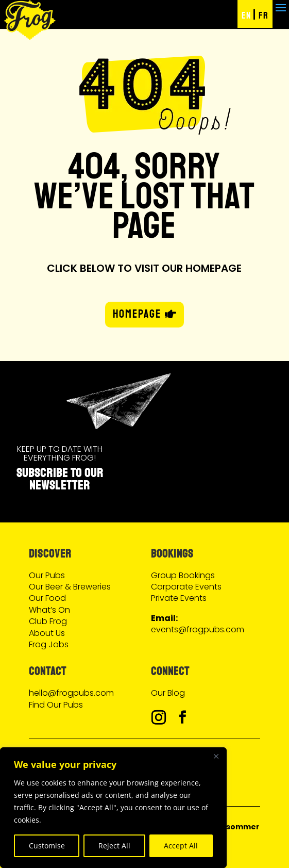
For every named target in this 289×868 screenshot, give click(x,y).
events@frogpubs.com (198, 629)
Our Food (47, 598)
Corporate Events (186, 587)
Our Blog (168, 693)
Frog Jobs (49, 644)
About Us (47, 633)
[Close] (216, 756)
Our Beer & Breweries (70, 587)
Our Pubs (47, 575)
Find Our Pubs (56, 705)
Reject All (114, 846)
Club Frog (48, 621)
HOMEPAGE (137, 314)
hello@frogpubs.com (71, 693)
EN (246, 15)
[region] (113, 808)
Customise (47, 846)
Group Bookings (183, 575)
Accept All (181, 846)
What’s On (49, 610)
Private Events (179, 598)
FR (263, 15)
